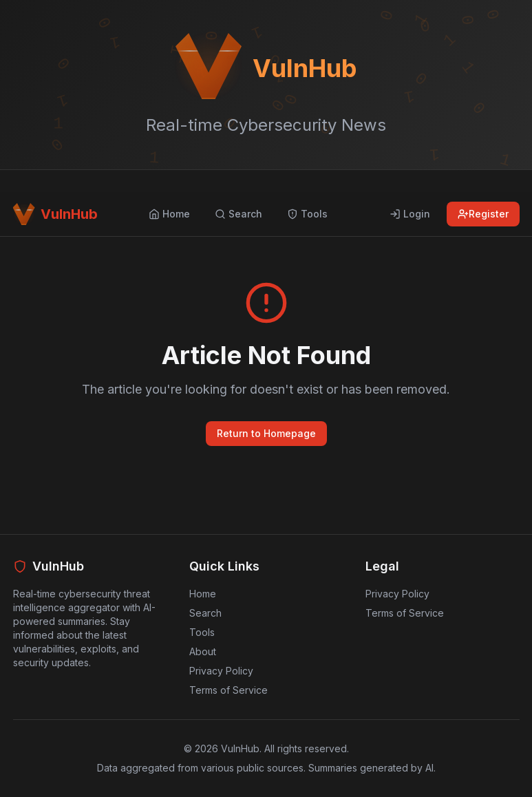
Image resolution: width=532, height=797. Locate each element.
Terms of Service (228, 690)
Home (203, 594)
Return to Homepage (266, 433)
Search (205, 613)
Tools (202, 632)
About (203, 651)
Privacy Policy (221, 671)
